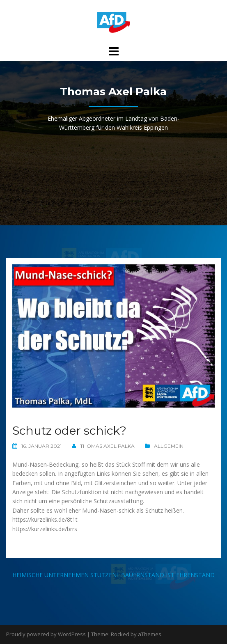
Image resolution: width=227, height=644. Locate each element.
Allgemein (169, 446)
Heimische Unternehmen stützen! (65, 575)
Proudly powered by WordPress (46, 634)
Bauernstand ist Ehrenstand (168, 575)
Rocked (120, 634)
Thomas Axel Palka (107, 446)
